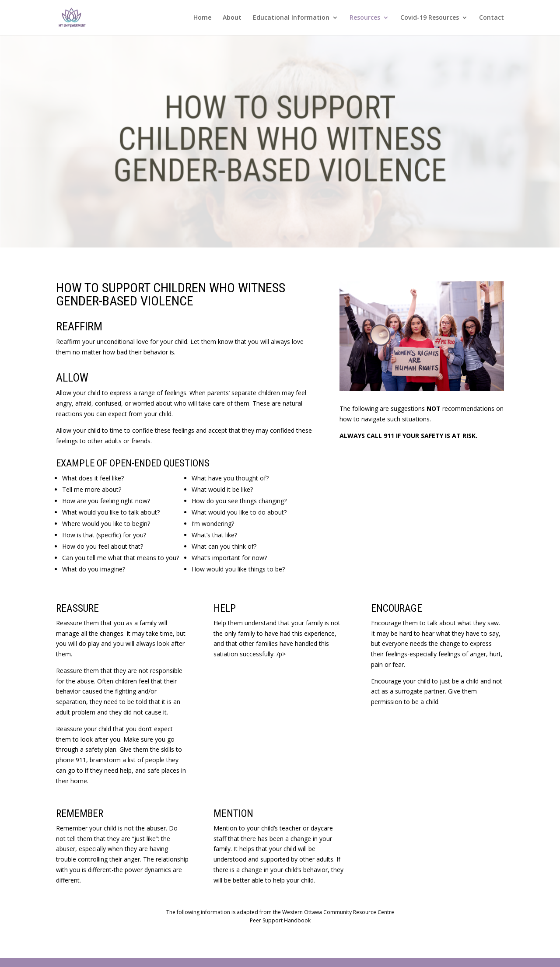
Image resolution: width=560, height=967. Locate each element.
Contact (492, 18)
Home (202, 18)
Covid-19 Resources (430, 18)
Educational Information (291, 18)
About (232, 18)
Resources (365, 18)
